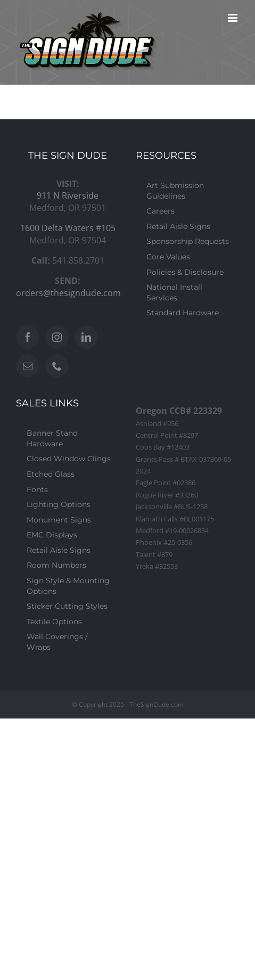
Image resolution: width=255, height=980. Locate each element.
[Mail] (28, 366)
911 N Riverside (68, 195)
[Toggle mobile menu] (233, 18)
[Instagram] (57, 337)
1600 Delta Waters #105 (68, 228)
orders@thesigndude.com (68, 293)
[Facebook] (28, 337)
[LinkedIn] (86, 337)
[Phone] (57, 366)
